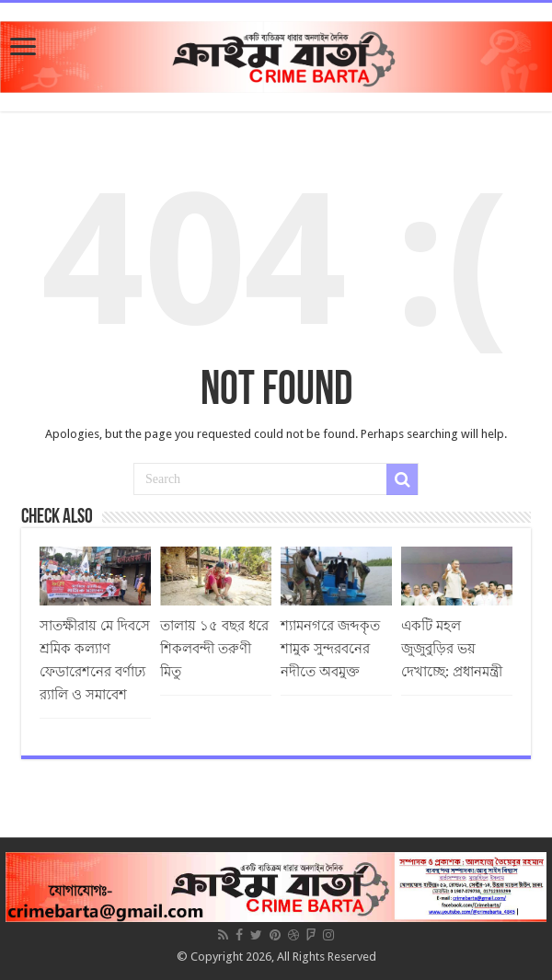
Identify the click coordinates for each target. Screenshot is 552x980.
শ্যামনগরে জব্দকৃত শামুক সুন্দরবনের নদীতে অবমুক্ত (330, 649)
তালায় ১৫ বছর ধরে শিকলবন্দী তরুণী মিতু (214, 649)
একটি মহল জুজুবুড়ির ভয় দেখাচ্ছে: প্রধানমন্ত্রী (452, 649)
